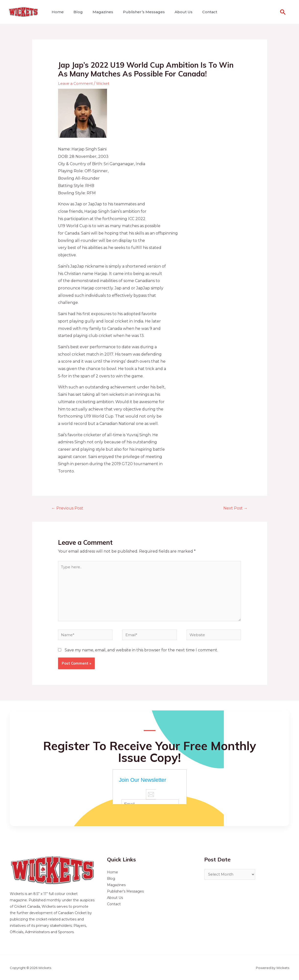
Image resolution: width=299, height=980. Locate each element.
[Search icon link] (283, 12)
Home (57, 12)
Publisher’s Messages (137, 12)
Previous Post (69, 508)
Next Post (234, 508)
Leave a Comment (76, 83)
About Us (175, 12)
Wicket (104, 83)
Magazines (98, 12)
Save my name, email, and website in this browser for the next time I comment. (141, 655)
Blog (75, 12)
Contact (199, 12)
